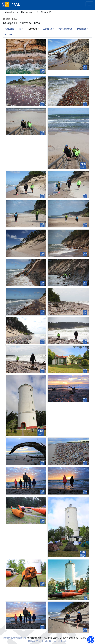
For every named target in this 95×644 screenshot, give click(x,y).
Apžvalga (10, 29)
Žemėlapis (48, 29)
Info (21, 29)
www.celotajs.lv (58, 641)
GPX (9, 35)
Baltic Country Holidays (15, 638)
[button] (28, 13)
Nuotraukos (33, 29)
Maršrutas (9, 12)
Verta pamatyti (65, 29)
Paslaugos (82, 29)
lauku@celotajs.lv (38, 641)
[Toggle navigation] (89, 4)
